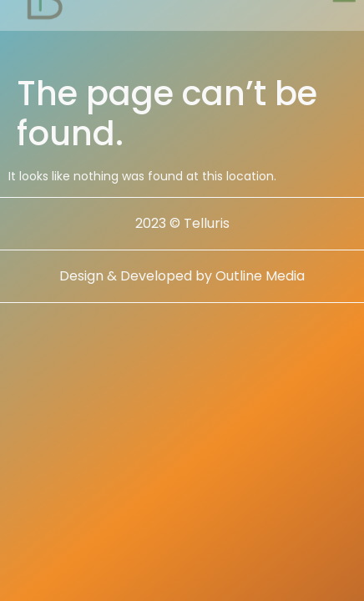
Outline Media (260, 279)
